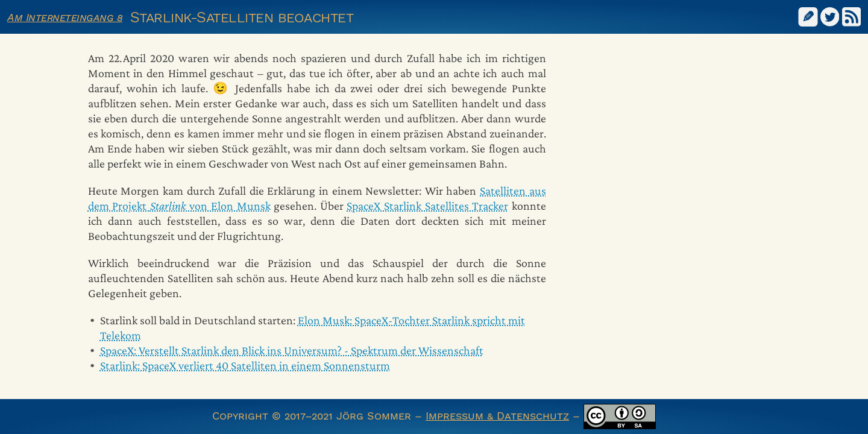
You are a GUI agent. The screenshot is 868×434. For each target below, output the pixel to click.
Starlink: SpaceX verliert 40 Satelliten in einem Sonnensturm (245, 365)
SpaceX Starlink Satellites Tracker (427, 206)
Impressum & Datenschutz (497, 416)
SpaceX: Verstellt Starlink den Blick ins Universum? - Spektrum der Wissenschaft (292, 350)
